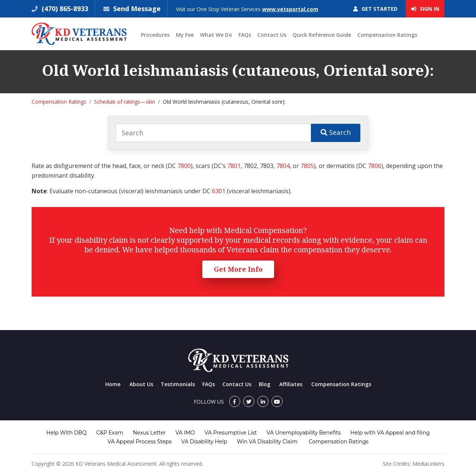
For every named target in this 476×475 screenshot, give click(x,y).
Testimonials (178, 384)
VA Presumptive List (231, 433)
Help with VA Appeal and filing (390, 433)
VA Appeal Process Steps (139, 442)
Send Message (137, 9)
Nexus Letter (149, 433)
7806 (374, 166)
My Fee (185, 35)
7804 (283, 166)
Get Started (375, 9)
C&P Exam (110, 433)
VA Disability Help (204, 442)
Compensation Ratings (387, 35)
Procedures (155, 35)
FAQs (245, 35)
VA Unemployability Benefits (304, 433)
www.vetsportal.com (290, 9)
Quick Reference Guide (322, 35)
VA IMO (185, 433)
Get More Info (238, 269)
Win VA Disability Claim (267, 442)
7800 (184, 166)
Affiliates (291, 384)
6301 (219, 191)
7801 (234, 166)
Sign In (425, 9)
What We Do (216, 35)
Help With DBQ (67, 433)
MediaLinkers (428, 464)
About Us (141, 384)
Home (113, 384)
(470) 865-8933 (64, 9)
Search (336, 132)
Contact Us (272, 35)
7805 (307, 166)
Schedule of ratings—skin (125, 102)
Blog (265, 384)
